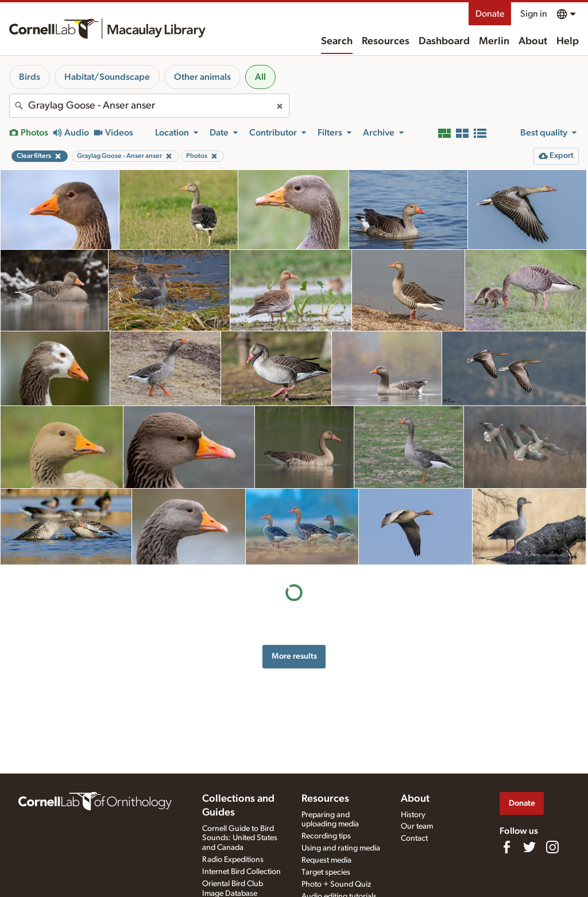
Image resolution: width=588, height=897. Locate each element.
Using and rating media (341, 848)
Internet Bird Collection (241, 872)
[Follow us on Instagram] (552, 847)
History (413, 815)
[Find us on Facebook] (506, 847)
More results (294, 656)
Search (337, 41)
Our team (417, 826)
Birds (30, 77)
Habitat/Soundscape (107, 77)
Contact (414, 838)
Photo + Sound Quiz (336, 884)
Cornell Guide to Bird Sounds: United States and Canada (240, 838)
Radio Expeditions (233, 860)
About (533, 41)
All (260, 77)
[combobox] (149, 106)
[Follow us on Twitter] (529, 847)
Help (568, 41)
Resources (386, 41)
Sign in (534, 14)
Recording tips (326, 836)
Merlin (494, 41)
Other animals (202, 77)
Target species (326, 872)
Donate (490, 14)
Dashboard (444, 41)
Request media (326, 860)
